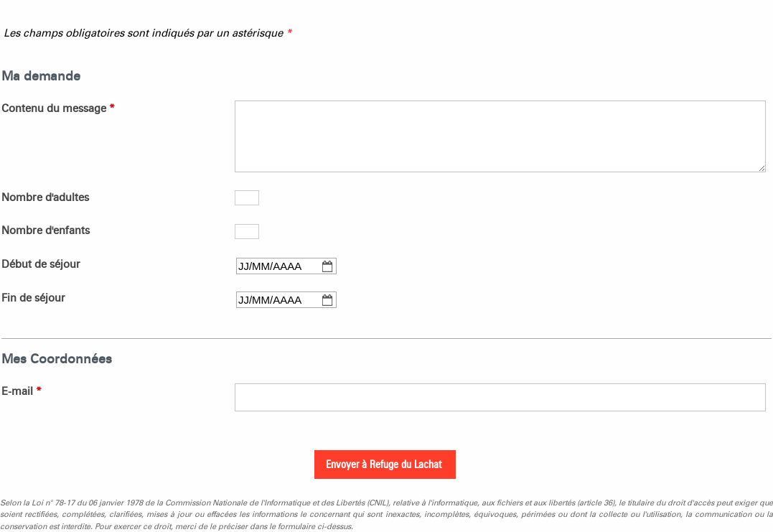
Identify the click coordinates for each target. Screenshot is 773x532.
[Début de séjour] (286, 266)
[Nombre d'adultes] (247, 198)
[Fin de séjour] (286, 300)
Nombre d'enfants (46, 230)
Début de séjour (41, 264)
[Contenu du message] (500, 136)
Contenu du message (58, 108)
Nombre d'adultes (45, 197)
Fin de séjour (33, 298)
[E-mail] (500, 397)
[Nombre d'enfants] (247, 232)
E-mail (22, 391)
